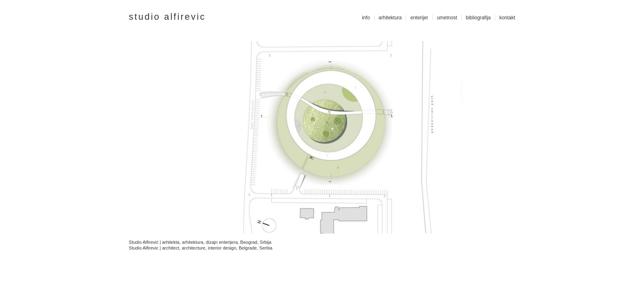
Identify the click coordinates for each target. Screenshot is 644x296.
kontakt (507, 18)
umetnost (447, 18)
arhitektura (390, 18)
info (366, 18)
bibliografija (478, 18)
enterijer (419, 18)
